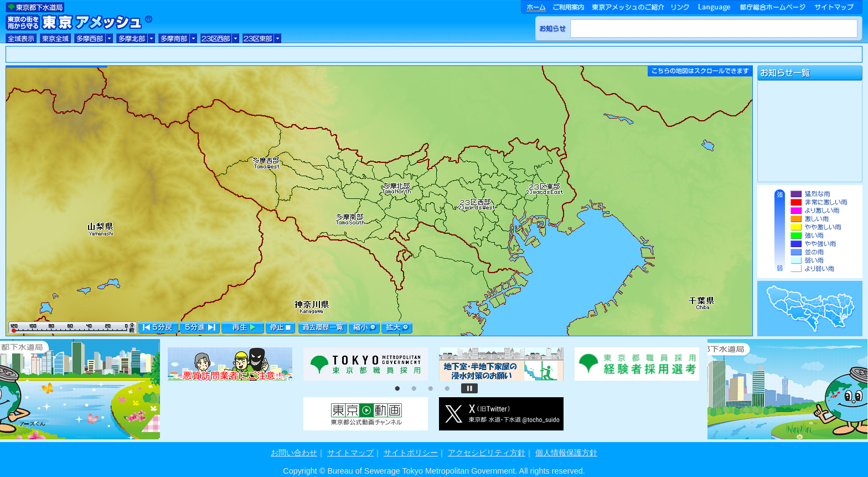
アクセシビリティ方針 (487, 453)
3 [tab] (431, 389)
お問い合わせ (294, 453)
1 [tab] (397, 389)
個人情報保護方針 (566, 453)
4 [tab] (447, 389)
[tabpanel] (230, 364)
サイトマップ (350, 453)
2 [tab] (414, 389)
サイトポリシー (411, 453)
